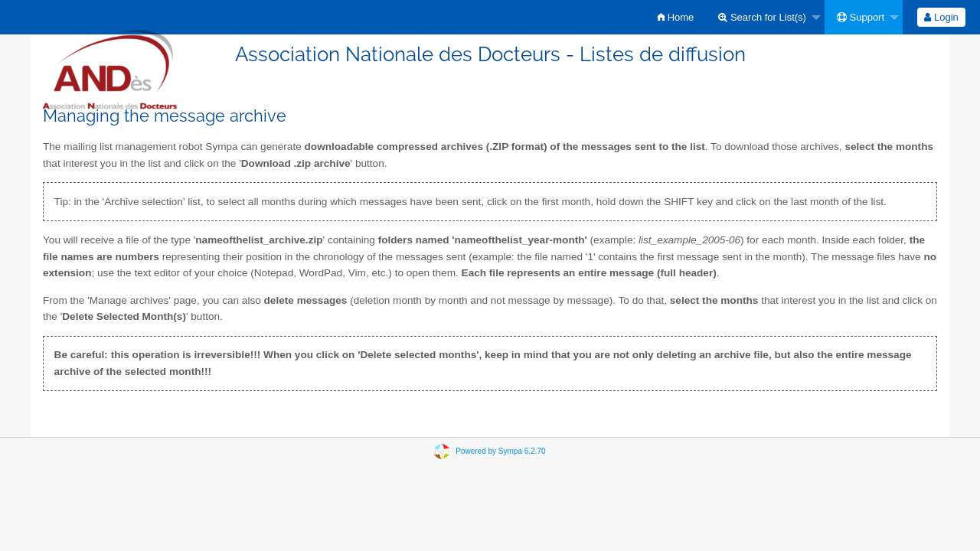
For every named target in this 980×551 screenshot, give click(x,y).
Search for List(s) (762, 17)
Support (861, 17)
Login (941, 17)
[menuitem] (676, 17)
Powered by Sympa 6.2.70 (500, 451)
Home (676, 17)
